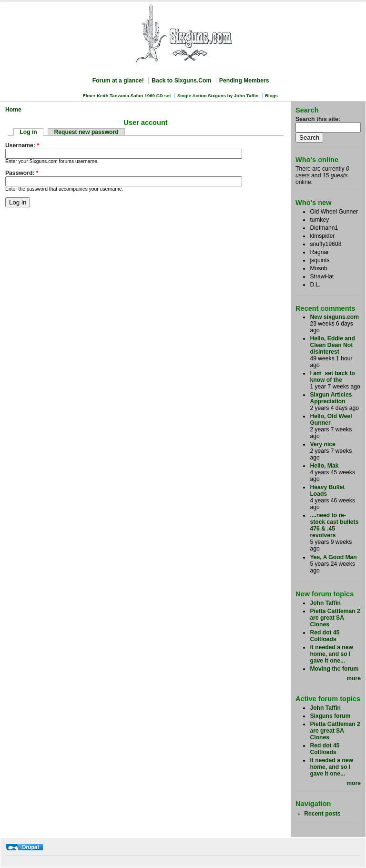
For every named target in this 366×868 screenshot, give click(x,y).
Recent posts (322, 814)
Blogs (271, 96)
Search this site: (318, 119)
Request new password (86, 132)
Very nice (322, 444)
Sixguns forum (330, 716)
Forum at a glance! (118, 81)
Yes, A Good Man (333, 557)
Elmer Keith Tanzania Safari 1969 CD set (127, 96)
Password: (22, 173)
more (354, 678)
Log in (28, 132)
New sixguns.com (334, 317)
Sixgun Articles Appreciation (331, 398)
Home (13, 110)
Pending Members (244, 81)
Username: (22, 145)
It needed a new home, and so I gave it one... (331, 654)
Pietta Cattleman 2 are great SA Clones (335, 618)
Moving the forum (334, 669)
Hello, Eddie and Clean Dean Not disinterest (332, 345)
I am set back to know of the (332, 377)
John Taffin (325, 603)
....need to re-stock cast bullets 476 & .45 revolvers (334, 525)
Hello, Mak (324, 466)
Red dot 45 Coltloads (325, 636)
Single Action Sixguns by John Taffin (218, 96)
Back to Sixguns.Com (181, 81)
